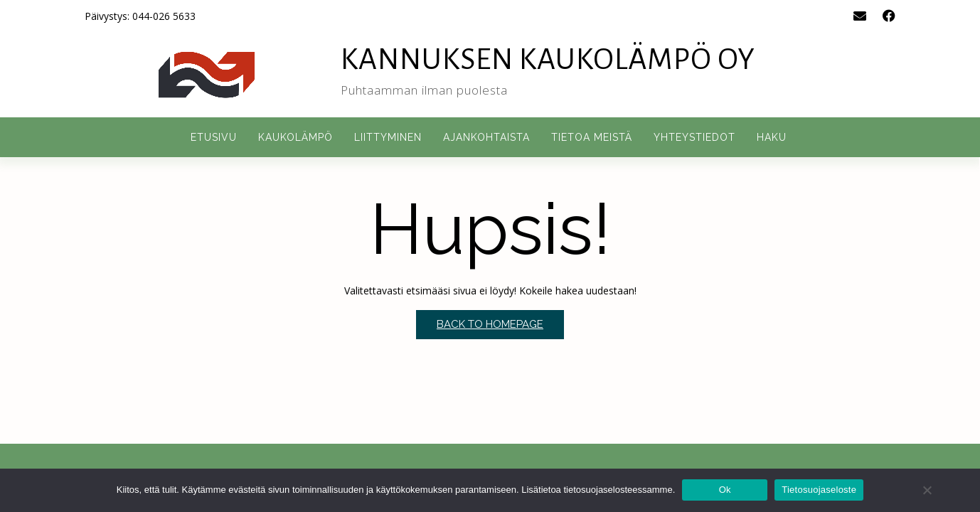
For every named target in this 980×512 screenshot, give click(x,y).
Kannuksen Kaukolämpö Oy (548, 59)
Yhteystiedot (694, 137)
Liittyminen (388, 137)
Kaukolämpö (295, 137)
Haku (772, 137)
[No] (927, 490)
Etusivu (214, 137)
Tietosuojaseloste (819, 490)
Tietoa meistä (592, 137)
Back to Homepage (490, 324)
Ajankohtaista (486, 137)
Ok (725, 490)
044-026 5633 (164, 16)
